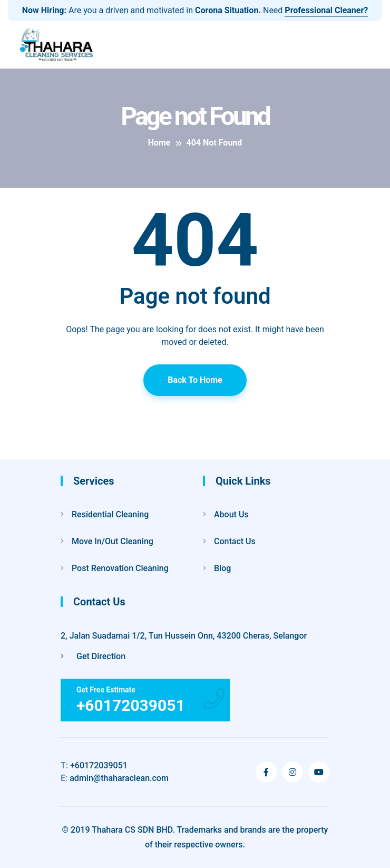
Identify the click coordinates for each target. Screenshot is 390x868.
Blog (222, 568)
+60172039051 (94, 765)
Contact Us (235, 541)
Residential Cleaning (110, 514)
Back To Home (195, 380)
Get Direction (93, 656)
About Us (231, 514)
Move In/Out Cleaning (113, 541)
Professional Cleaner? (326, 10)
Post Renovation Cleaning (120, 568)
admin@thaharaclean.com (115, 778)
